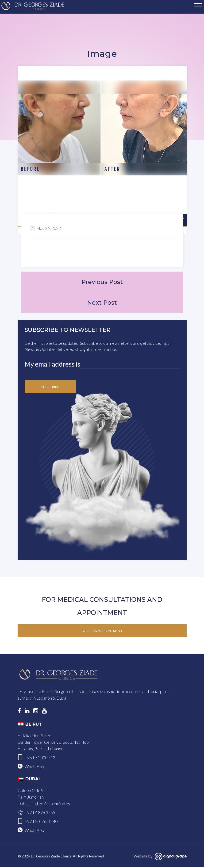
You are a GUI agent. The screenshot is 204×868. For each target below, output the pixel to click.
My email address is (52, 365)
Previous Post (102, 282)
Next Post (102, 303)
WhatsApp (34, 767)
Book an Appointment (102, 631)
